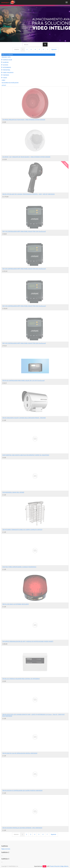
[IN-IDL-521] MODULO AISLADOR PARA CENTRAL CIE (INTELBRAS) (21, 679)
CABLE (3, 80)
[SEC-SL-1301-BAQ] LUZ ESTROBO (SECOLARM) (16, 604)
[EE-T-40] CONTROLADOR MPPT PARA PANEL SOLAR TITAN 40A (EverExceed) (24, 306)
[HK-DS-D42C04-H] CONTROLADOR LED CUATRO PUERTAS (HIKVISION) (22, 791)
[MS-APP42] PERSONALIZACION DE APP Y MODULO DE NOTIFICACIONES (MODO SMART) (28, 641)
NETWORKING (7, 67)
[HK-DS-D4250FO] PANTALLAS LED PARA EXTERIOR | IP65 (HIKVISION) (22, 828)
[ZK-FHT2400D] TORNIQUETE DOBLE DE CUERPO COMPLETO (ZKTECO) (22, 530)
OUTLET (4, 85)
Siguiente (54, 49)
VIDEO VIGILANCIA (8, 72)
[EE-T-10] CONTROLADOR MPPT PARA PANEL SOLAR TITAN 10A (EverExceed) (24, 231)
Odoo (44, 866)
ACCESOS (6, 65)
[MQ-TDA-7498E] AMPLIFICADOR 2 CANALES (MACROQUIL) (19, 567)
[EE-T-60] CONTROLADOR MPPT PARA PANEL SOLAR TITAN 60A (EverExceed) (24, 269)
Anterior (17, 49)
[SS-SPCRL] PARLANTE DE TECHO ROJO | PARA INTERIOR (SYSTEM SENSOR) (24, 120)
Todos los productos (7, 55)
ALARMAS (6, 62)
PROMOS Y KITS (6, 57)
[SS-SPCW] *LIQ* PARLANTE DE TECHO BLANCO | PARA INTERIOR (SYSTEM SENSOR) (26, 157)
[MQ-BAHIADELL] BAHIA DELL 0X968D (13, 492)
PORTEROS (6, 75)
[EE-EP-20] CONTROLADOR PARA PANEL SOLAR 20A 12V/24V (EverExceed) (23, 381)
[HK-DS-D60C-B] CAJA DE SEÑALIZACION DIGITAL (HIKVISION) (20, 753)
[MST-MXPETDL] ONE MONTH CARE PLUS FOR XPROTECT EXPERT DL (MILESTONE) (26, 455)
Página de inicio (6, 849)
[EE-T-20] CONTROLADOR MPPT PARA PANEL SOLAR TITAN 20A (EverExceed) (24, 343)
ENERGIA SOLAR (7, 60)
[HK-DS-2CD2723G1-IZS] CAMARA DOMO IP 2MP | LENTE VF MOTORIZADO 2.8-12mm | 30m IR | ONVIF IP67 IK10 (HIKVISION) (34, 715)
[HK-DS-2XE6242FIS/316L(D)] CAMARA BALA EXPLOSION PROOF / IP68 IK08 (24, 418)
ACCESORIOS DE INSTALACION (10, 83)
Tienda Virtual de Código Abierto (59, 866)
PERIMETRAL (7, 70)
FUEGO (5, 78)
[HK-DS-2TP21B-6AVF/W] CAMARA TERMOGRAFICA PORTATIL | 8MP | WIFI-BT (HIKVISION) (29, 194)
